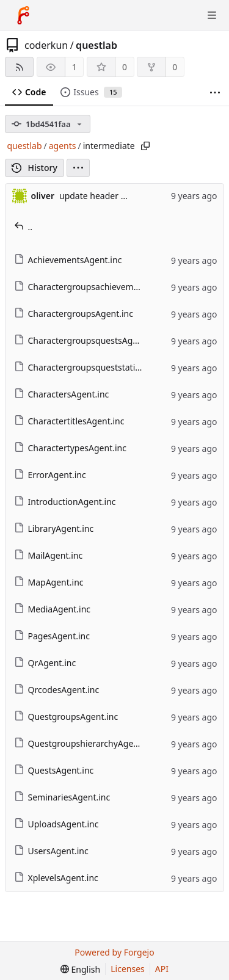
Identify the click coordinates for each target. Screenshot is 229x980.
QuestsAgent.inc (54, 770)
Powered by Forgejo (114, 952)
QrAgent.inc (45, 663)
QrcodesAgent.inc (57, 690)
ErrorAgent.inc (50, 475)
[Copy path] (145, 146)
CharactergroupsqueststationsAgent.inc (101, 367)
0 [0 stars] (125, 67)
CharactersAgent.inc (62, 394)
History (35, 168)
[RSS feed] (19, 67)
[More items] (215, 93)
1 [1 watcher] (75, 67)
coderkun (46, 45)
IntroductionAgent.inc (65, 502)
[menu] (78, 168)
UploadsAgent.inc (56, 824)
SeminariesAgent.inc (62, 797)
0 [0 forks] (175, 67)
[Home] (23, 15)
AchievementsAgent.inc (68, 260)
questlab (96, 45)
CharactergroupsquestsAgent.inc (87, 340)
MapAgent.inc (49, 582)
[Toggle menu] (212, 15)
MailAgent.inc (49, 555)
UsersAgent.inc (51, 851)
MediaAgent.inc (53, 609)
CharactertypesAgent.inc (70, 448)
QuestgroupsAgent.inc (66, 717)
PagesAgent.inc (52, 636)
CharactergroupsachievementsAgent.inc (101, 287)
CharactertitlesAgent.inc (69, 421)
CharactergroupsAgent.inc (74, 314)
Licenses (128, 969)
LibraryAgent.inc (54, 528)
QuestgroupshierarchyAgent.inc (85, 743)
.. (24, 227)
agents (63, 146)
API (162, 969)
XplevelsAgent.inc (56, 878)
